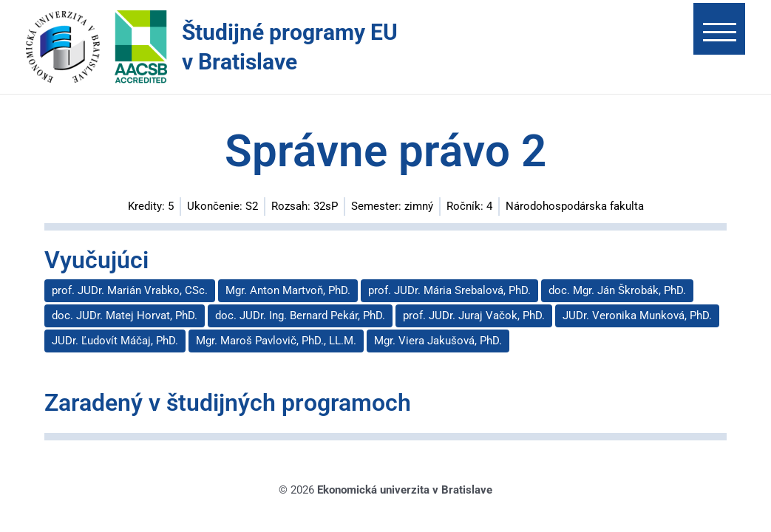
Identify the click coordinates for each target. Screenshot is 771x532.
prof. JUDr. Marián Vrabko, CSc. (130, 290)
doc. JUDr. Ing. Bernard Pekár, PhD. (300, 316)
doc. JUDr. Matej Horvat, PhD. (125, 316)
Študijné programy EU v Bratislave (290, 47)
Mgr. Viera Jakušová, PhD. (438, 341)
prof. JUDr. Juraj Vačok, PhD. (474, 316)
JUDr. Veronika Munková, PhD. (637, 316)
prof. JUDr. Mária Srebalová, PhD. (449, 290)
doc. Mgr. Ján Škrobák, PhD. (617, 290)
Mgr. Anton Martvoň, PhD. (288, 290)
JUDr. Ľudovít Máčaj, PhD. (115, 341)
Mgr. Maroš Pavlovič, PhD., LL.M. (276, 341)
